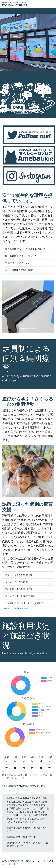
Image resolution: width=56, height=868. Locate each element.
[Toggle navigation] (50, 4)
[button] (6, 307)
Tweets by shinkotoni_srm (15, 608)
